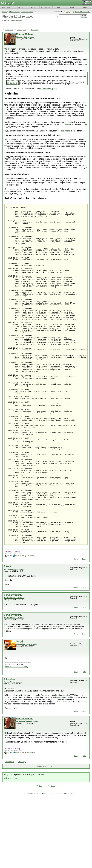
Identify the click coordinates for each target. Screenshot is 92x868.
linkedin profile (20, 623)
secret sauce (31, 623)
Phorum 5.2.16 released (25, 37)
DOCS (59, 7)
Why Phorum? (68, 861)
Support (45, 861)
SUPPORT (20, 7)
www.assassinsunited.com (16, 734)
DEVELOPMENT (46, 7)
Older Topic (22, 830)
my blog (10, 623)
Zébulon (10, 747)
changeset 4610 (67, 124)
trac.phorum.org (13, 80)
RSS (52, 834)
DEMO (72, 7)
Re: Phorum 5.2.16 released (14, 637)
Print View (43, 834)
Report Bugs (56, 861)
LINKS (85, 7)
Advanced (84, 18)
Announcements (27, 12)
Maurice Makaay (16, 20)
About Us (22, 861)
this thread (66, 131)
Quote (84, 627)
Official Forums (14, 12)
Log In (68, 12)
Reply (76, 627)
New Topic (34, 30)
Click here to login (10, 846)
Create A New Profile (82, 12)
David (9, 634)
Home (5, 12)
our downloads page (48, 89)
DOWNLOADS (7, 7)
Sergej (20, 709)
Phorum (53, 854)
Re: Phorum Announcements (27, 789)
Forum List (9, 30)
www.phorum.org (63, 765)
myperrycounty (14, 663)
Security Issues (34, 861)
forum (41, 854)
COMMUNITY (33, 7)
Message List (22, 30)
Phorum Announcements (13, 750)
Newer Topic (9, 830)
